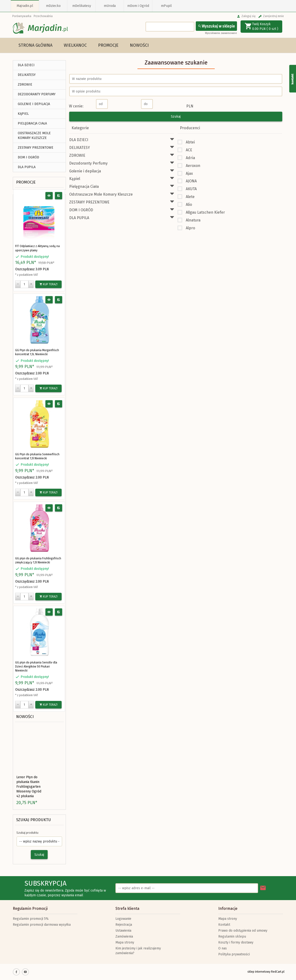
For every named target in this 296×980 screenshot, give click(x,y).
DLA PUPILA (27, 167)
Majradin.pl (25, 6)
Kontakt (224, 925)
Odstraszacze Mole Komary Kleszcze (34, 136)
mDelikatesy (82, 6)
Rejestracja (124, 925)
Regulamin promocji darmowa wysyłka (42, 925)
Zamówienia (124, 936)
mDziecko (53, 6)
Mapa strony (125, 942)
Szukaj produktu (34, 820)
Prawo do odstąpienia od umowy (243, 931)
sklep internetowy (259, 972)
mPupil (166, 6)
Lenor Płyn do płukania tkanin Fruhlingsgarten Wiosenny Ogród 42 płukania (29, 787)
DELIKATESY (27, 75)
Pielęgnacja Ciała (32, 123)
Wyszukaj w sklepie (216, 26)
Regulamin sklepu (232, 936)
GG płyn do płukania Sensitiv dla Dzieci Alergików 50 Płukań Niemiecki (36, 667)
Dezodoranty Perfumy (37, 94)
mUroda (110, 6)
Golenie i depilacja (34, 104)
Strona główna (35, 45)
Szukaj (39, 855)
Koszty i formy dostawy (236, 942)
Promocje (108, 45)
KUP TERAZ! (48, 284)
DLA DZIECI (26, 65)
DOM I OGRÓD (28, 157)
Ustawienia (123, 931)
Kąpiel (23, 114)
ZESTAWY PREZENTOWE (36, 148)
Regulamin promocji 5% (31, 919)
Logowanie (123, 919)
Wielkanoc (75, 45)
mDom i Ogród (138, 6)
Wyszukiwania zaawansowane (221, 33)
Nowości (139, 45)
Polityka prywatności (234, 954)
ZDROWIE (25, 85)
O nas (223, 948)
